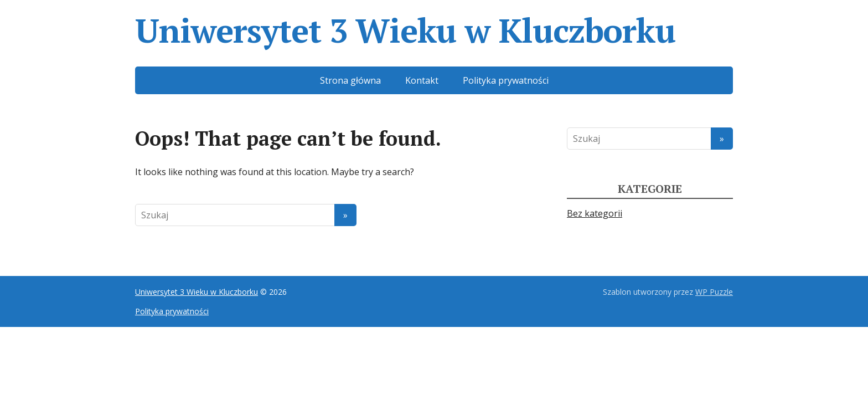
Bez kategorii (595, 213)
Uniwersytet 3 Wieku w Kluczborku (405, 30)
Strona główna (350, 80)
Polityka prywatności (506, 80)
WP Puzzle (714, 292)
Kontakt (422, 80)
